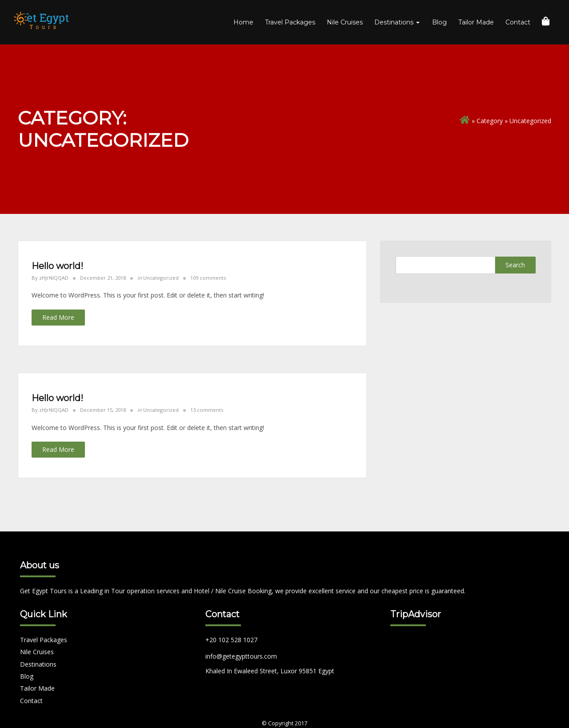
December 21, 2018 (103, 278)
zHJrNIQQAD (54, 278)
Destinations (397, 22)
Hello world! (57, 266)
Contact (518, 22)
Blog (439, 22)
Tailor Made (476, 22)
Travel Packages (290, 22)
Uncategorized (161, 278)
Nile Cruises (345, 22)
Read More (58, 317)
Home (243, 22)
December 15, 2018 (103, 410)
